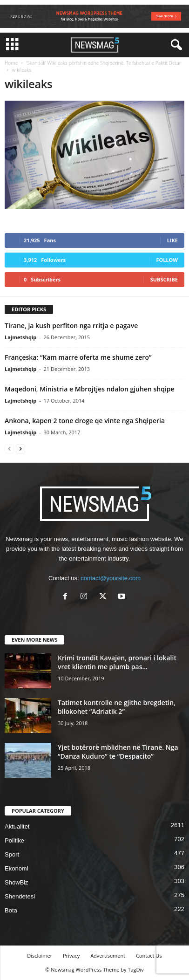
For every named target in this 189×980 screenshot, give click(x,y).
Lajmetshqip (20, 337)
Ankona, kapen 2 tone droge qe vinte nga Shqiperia (85, 421)
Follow (167, 260)
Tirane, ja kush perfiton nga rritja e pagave (71, 326)
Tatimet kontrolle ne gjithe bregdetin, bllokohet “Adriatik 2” (117, 707)
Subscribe (164, 279)
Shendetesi (20, 896)
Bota (11, 910)
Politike (14, 840)
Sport (12, 854)
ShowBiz (17, 882)
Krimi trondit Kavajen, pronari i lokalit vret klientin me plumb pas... (117, 662)
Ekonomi (17, 868)
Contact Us (149, 956)
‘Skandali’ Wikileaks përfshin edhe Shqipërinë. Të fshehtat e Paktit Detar (103, 63)
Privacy (71, 956)
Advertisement (108, 956)
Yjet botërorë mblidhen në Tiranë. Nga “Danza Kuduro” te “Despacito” (118, 752)
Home (11, 63)
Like (172, 240)
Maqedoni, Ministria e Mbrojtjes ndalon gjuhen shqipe (90, 389)
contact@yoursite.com (111, 578)
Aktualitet (17, 826)
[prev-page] (9, 449)
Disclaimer (40, 956)
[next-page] (20, 449)
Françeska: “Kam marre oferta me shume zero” (78, 357)
